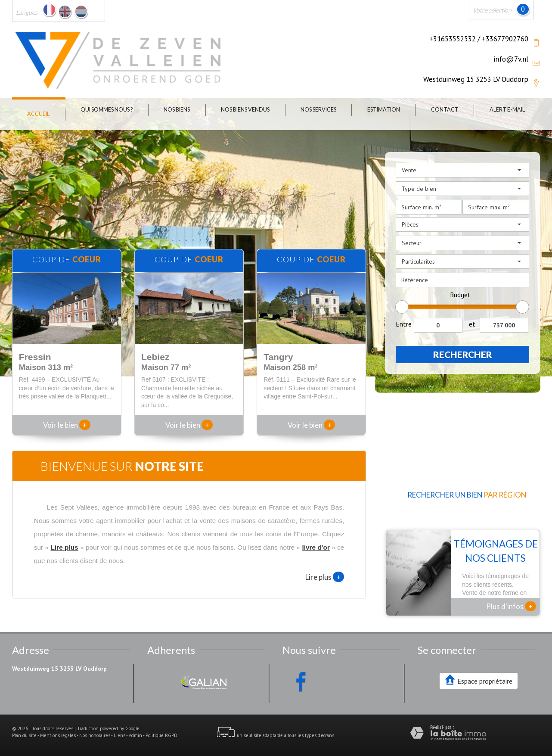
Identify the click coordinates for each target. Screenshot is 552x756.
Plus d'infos (511, 606)
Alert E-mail (507, 110)
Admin (135, 735)
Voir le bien (67, 425)
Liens (119, 735)
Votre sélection (492, 10)
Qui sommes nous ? (107, 110)
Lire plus (325, 577)
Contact (445, 110)
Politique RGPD (161, 735)
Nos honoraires (95, 735)
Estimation (384, 110)
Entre (404, 324)
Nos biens (177, 110)
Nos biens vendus (245, 110)
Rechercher (463, 354)
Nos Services (318, 110)
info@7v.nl (511, 59)
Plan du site (24, 735)
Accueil (38, 114)
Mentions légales (58, 735)
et (472, 324)
